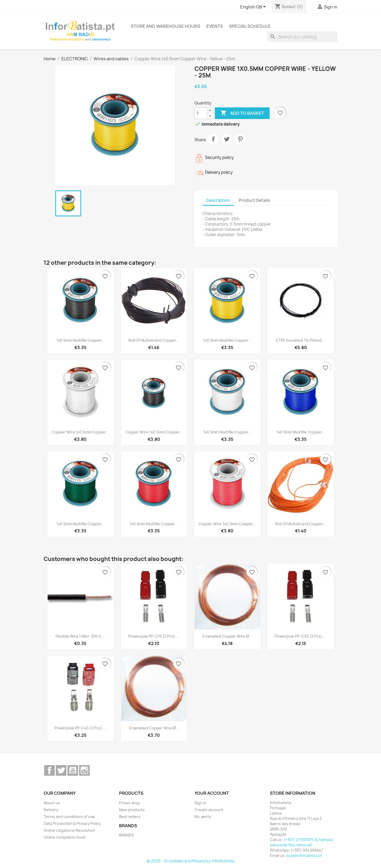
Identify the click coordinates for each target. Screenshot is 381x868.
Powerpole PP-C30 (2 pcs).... (301, 636)
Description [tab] (218, 200)
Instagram (84, 770)
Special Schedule (250, 26)
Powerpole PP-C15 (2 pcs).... (154, 636)
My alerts (203, 817)
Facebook (49, 770)
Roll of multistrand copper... (154, 340)
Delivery (51, 810)
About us (52, 803)
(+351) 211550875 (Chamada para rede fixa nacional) (301, 842)
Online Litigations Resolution (69, 830)
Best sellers (130, 817)
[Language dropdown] (254, 7)
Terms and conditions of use (69, 817)
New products (132, 810)
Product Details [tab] (254, 200)
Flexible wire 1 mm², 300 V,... (80, 636)
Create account (209, 810)
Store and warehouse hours (165, 26)
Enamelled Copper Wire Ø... (227, 636)
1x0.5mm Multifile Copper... (80, 340)
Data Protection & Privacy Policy (72, 823)
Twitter (61, 770)
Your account (212, 793)
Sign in (200, 803)
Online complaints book (65, 837)
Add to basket (242, 113)
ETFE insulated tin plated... (301, 340)
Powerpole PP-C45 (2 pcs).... (80, 728)
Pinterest (240, 139)
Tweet (227, 139)
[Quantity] (201, 113)
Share (213, 139)
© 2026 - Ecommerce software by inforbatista (190, 861)
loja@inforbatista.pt (304, 855)
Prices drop (130, 803)
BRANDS (126, 835)
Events (215, 26)
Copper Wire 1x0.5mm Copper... (80, 432)
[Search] (302, 37)
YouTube (73, 770)
